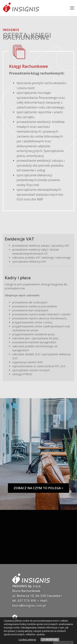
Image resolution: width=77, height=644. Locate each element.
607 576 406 (27, 600)
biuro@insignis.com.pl (29, 605)
